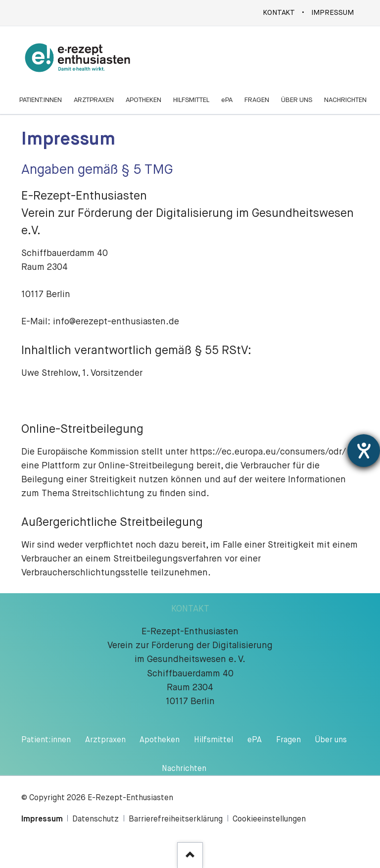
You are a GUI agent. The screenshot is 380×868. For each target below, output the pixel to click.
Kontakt (279, 13)
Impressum (332, 13)
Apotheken (160, 740)
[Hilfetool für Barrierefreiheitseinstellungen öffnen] (364, 451)
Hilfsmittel (214, 740)
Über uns (331, 740)
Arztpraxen (105, 740)
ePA (255, 740)
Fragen (288, 740)
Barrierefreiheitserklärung (176, 819)
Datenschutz (95, 819)
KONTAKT (190, 609)
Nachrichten (184, 769)
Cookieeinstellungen (269, 819)
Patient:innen (46, 740)
